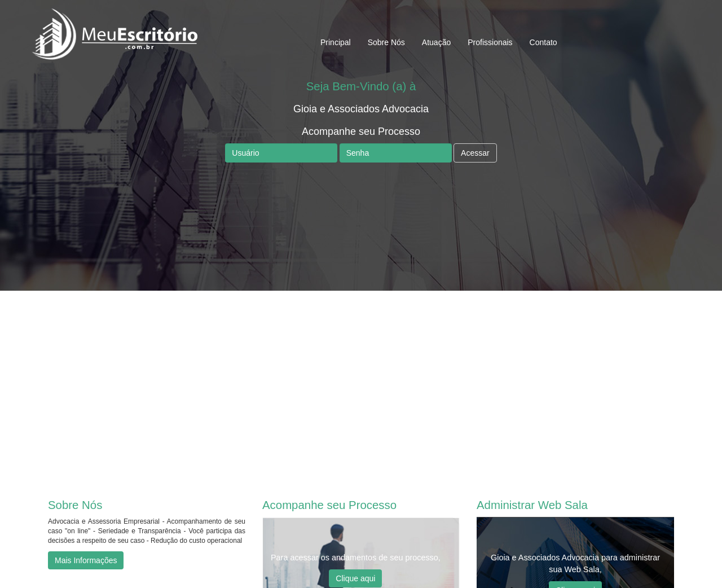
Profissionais (490, 42)
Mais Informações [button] (86, 560)
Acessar (475, 153)
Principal (336, 42)
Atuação (436, 42)
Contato (543, 42)
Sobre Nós (386, 42)
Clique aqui (355, 578)
